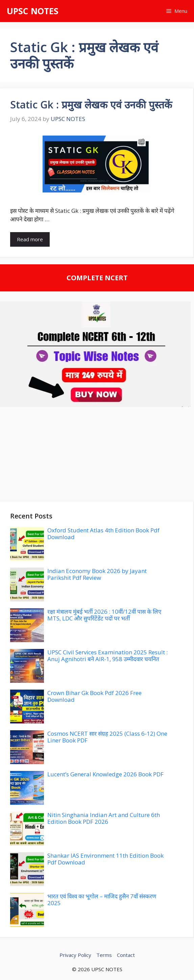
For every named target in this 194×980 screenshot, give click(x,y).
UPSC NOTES (33, 11)
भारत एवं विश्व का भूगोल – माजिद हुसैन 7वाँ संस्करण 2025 (102, 900)
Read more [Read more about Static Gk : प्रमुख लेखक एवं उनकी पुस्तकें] (30, 239)
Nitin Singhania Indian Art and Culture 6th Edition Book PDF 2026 (104, 818)
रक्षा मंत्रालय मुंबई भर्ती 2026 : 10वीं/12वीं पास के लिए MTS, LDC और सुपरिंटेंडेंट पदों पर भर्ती (104, 615)
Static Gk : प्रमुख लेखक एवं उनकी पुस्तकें (91, 105)
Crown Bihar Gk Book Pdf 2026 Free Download (94, 696)
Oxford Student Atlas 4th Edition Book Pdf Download (103, 534)
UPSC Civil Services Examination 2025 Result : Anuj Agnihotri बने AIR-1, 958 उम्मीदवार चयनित (107, 656)
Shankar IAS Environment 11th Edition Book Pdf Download (105, 859)
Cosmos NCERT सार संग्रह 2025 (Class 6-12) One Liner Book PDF (107, 737)
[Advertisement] (97, 454)
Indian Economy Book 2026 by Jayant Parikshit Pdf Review (97, 574)
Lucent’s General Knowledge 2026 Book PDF (105, 774)
